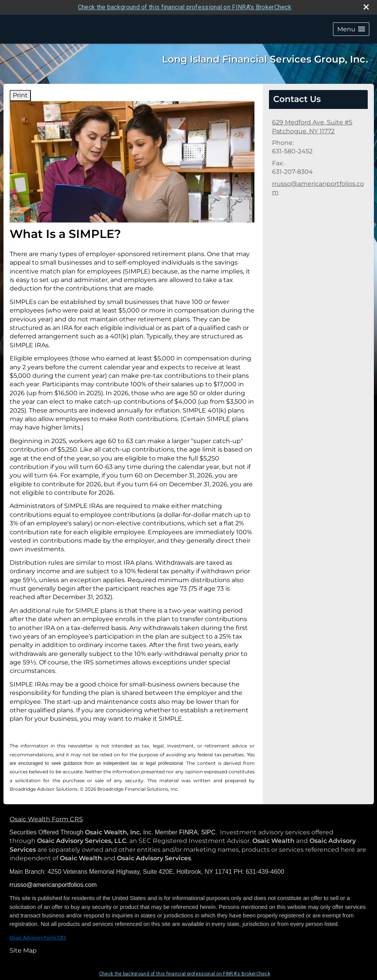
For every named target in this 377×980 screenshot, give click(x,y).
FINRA (188, 832)
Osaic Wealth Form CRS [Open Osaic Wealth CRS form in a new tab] (46, 819)
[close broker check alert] (366, 7)
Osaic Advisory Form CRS (38, 938)
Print (20, 95)
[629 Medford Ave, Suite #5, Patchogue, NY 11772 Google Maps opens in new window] (312, 127)
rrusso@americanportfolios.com (318, 188)
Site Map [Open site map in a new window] (23, 950)
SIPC (208, 832)
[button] (351, 29)
